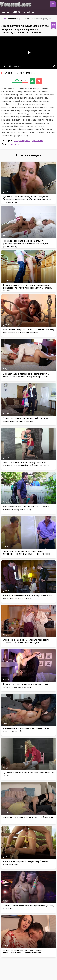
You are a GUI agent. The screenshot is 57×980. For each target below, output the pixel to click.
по (9, 144)
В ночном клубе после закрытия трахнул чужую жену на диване (28, 907)
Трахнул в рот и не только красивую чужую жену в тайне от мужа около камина (27, 685)
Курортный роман (22, 141)
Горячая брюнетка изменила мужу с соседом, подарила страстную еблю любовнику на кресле (26, 464)
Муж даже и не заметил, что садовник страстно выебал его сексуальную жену (26, 508)
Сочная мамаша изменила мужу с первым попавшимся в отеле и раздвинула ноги (22, 951)
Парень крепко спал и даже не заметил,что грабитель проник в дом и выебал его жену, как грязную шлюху (26, 244)
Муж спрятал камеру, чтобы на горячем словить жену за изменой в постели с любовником (28, 331)
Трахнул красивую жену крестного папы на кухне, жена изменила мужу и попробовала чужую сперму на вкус (27, 288)
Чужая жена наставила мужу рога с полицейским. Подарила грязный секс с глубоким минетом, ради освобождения (27, 199)
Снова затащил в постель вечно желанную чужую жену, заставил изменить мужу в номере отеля (27, 375)
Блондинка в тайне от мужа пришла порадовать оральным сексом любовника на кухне (26, 641)
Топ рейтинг (29, 12)
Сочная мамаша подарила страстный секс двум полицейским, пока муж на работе (26, 419)
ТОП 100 (16, 12)
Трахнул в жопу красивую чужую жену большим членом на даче (26, 863)
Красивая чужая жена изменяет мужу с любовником (28, 817)
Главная (5, 12)
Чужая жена (37, 141)
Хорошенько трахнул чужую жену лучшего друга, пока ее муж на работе (26, 730)
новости (15, 144)
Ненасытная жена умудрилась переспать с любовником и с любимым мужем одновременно (26, 552)
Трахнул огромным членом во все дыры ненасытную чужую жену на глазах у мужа (28, 597)
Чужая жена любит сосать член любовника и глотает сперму (28, 774)
